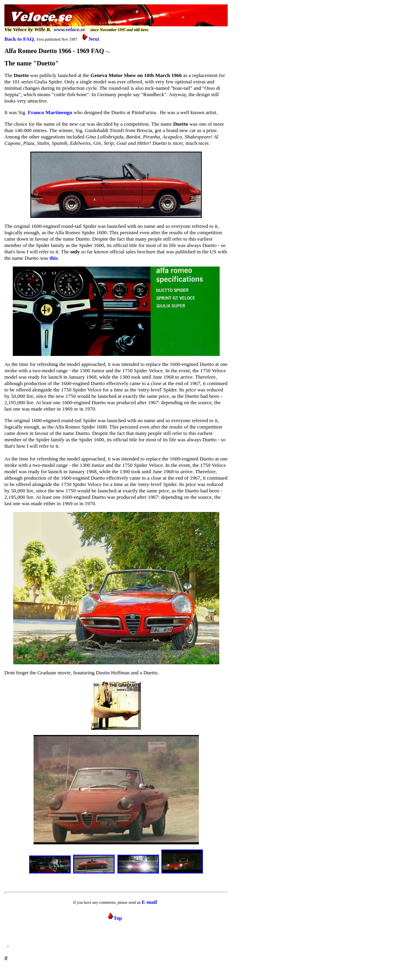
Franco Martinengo (50, 112)
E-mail (149, 902)
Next (90, 39)
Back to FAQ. (20, 39)
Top (115, 918)
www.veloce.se (69, 29)
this (54, 258)
